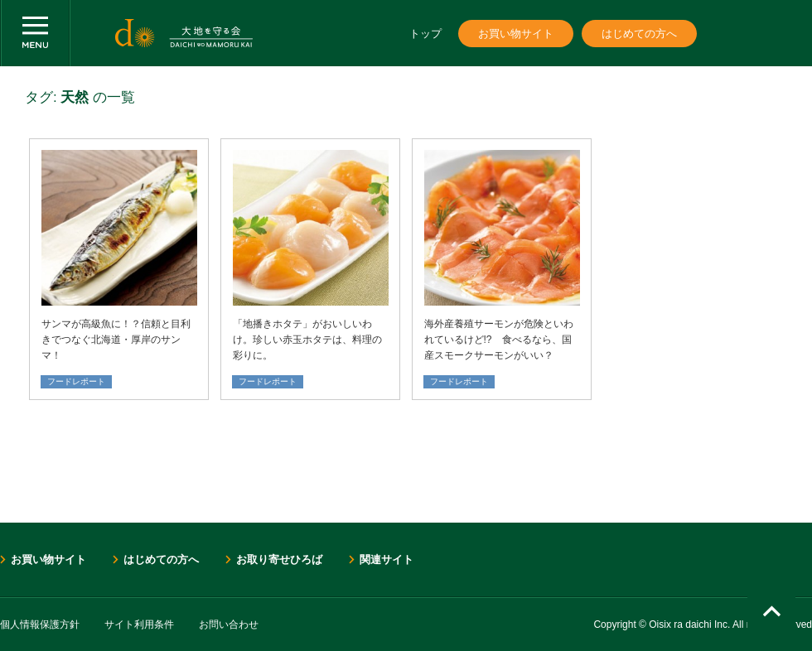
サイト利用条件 (139, 624)
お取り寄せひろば (279, 559)
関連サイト (387, 559)
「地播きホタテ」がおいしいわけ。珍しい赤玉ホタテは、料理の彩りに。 (307, 340)
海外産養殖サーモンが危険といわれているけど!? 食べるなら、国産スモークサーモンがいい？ (499, 340)
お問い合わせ (229, 624)
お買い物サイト (516, 34)
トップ (425, 34)
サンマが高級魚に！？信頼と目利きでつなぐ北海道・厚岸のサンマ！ (116, 340)
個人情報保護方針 (40, 624)
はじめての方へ (639, 34)
